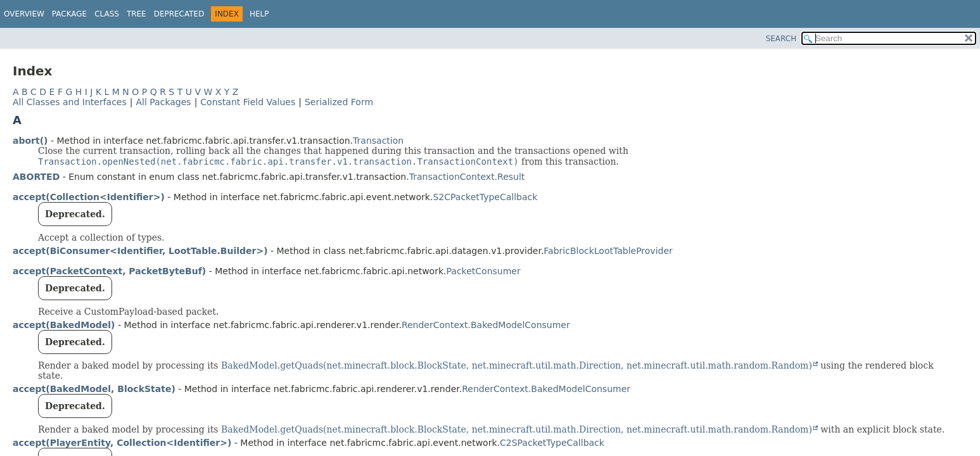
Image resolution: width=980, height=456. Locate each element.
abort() (30, 141)
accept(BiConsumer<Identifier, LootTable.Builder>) (140, 251)
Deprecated (179, 14)
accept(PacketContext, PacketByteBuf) (109, 271)
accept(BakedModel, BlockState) (94, 389)
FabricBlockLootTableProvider (608, 251)
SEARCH (781, 39)
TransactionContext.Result (467, 177)
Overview (24, 14)
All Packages (163, 102)
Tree (137, 14)
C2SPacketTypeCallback (552, 443)
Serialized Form (339, 102)
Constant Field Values (248, 102)
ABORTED (36, 177)
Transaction (378, 141)
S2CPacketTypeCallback (485, 197)
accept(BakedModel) (64, 325)
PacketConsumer (484, 271)
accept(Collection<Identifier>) (89, 197)
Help (259, 14)
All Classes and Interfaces (70, 102)
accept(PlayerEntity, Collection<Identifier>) (122, 443)
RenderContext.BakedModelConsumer (486, 325)
